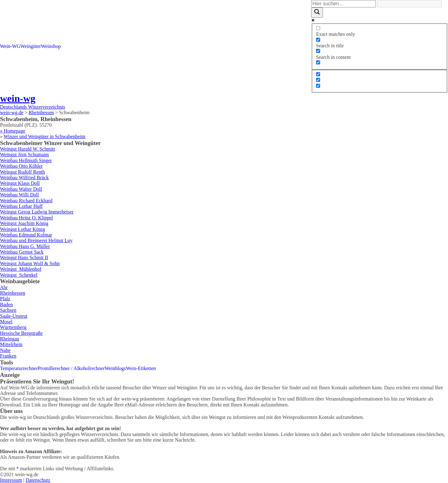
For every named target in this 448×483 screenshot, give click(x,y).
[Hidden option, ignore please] (318, 74)
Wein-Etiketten (141, 368)
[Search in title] (318, 40)
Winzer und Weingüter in (45, 136)
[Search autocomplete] (409, 4)
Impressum (11, 480)
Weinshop (51, 46)
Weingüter (30, 46)
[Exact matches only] (318, 28)
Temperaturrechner (19, 368)
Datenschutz (38, 480)
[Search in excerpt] (318, 62)
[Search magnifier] (317, 12)
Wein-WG (10, 46)
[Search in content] (318, 51)
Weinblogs (115, 368)
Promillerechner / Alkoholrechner (71, 368)
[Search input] (343, 4)
